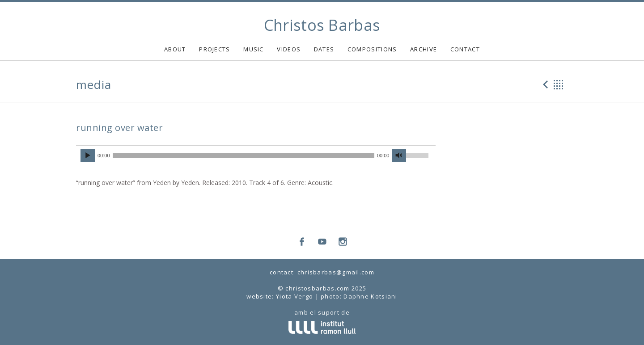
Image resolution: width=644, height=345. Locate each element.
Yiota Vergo (294, 296)
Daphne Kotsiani (371, 296)
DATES (324, 49)
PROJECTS (214, 49)
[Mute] (399, 156)
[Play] (88, 156)
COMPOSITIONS (372, 49)
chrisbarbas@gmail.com (336, 272)
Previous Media (544, 84)
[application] (256, 156)
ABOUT (175, 49)
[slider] (244, 156)
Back (559, 84)
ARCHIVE (424, 49)
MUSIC (254, 49)
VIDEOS (289, 49)
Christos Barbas (322, 25)
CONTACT (465, 49)
